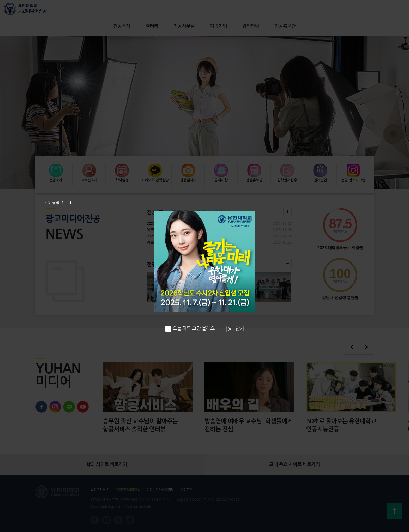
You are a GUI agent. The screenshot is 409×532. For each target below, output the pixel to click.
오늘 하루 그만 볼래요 (190, 328)
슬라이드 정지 (70, 203)
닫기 (240, 329)
